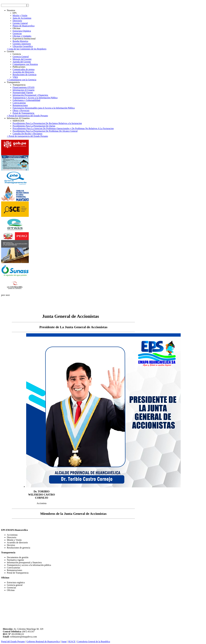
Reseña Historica (20, 41)
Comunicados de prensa (24, 69)
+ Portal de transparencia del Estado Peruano (27, 116)
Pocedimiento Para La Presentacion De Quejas (34, 126)
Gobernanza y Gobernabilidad (26, 100)
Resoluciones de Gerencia (24, 75)
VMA (15, 77)
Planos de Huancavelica (24, 26)
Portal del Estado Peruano (13, 642)
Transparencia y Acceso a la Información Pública (35, 98)
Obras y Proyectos (21, 110)
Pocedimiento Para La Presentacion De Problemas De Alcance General (45, 131)
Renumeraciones (20, 105)
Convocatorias (19, 103)
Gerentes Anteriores (22, 44)
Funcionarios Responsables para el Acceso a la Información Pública (44, 108)
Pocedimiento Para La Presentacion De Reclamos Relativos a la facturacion (47, 123)
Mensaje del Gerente (22, 59)
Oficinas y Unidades (22, 36)
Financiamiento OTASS (24, 87)
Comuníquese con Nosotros (25, 64)
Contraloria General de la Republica (93, 642)
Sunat (64, 642)
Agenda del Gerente (22, 62)
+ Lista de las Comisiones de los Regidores (27, 49)
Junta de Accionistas (22, 18)
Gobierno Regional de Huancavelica (43, 642)
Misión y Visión (20, 15)
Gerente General (20, 23)
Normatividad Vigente (23, 92)
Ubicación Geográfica (23, 46)
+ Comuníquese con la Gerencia (22, 80)
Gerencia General (21, 57)
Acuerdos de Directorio (23, 72)
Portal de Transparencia (23, 113)
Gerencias (17, 33)
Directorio (17, 21)
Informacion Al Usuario (24, 90)
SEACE (72, 642)
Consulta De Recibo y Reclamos (27, 134)
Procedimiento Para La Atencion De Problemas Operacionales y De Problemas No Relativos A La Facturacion (63, 128)
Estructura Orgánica (22, 31)
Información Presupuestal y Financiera (30, 95)
